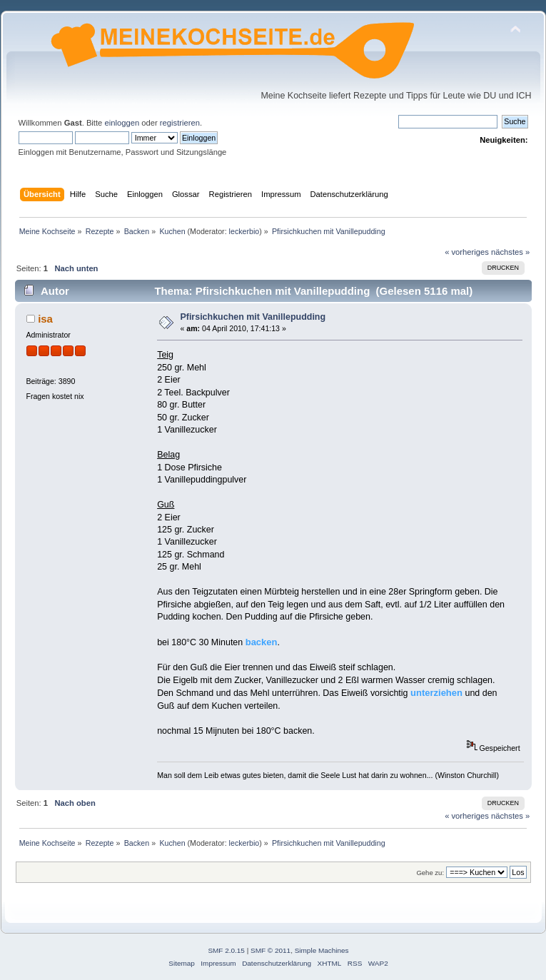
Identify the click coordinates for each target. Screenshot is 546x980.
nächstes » (510, 252)
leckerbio (244, 231)
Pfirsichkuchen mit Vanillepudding (253, 317)
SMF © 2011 (271, 950)
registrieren (180, 123)
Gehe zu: (430, 873)
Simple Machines (322, 950)
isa (45, 319)
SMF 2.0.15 (226, 950)
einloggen (122, 123)
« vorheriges (467, 252)
